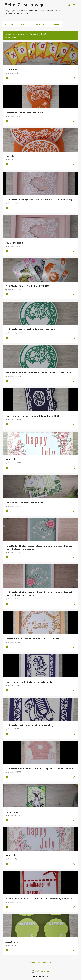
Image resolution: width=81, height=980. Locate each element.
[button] (74, 78)
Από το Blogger (40, 971)
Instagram (55, 24)
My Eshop (9, 24)
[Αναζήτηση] (69, 5)
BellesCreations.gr (24, 5)
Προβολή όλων (12, 37)
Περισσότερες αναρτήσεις (40, 963)
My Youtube (40, 24)
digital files (24, 24)
